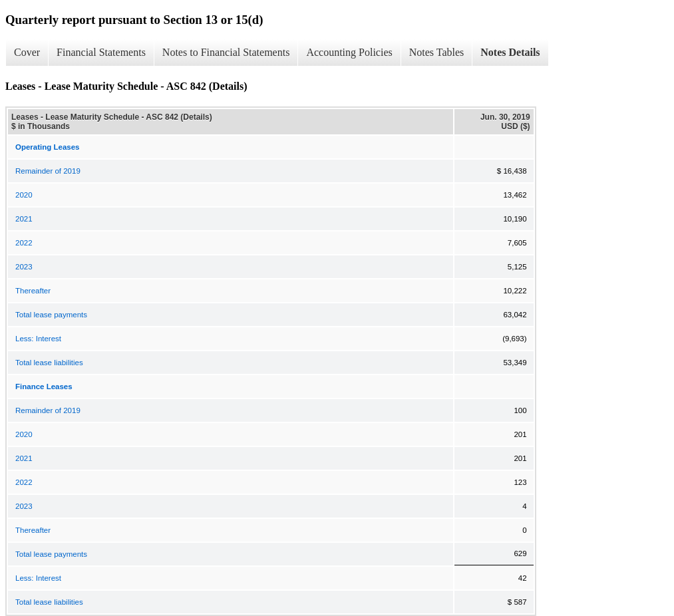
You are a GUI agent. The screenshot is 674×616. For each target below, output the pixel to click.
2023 (24, 267)
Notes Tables (437, 52)
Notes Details (510, 52)
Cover (27, 52)
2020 (24, 195)
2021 (24, 219)
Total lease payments (51, 315)
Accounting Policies (349, 52)
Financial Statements (101, 52)
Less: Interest (38, 339)
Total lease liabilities (49, 363)
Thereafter (33, 291)
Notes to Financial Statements (226, 52)
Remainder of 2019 (48, 171)
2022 (24, 243)
